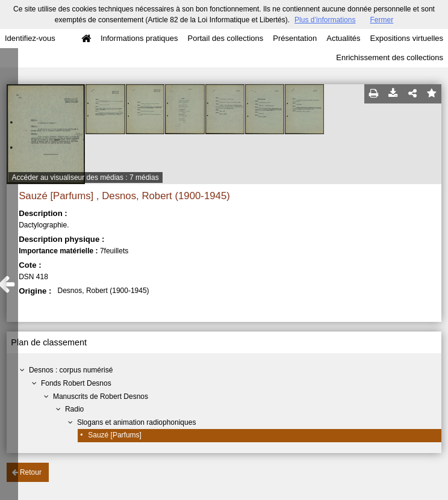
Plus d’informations (325, 20)
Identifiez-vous (30, 38)
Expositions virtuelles (407, 38)
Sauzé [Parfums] (115, 435)
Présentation (295, 38)
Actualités (343, 38)
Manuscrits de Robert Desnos (101, 397)
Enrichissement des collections (390, 57)
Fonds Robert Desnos (76, 383)
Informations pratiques (139, 38)
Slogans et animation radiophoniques (136, 422)
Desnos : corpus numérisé (71, 370)
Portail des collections (226, 38)
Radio (74, 409)
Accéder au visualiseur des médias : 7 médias (86, 177)
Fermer (381, 20)
